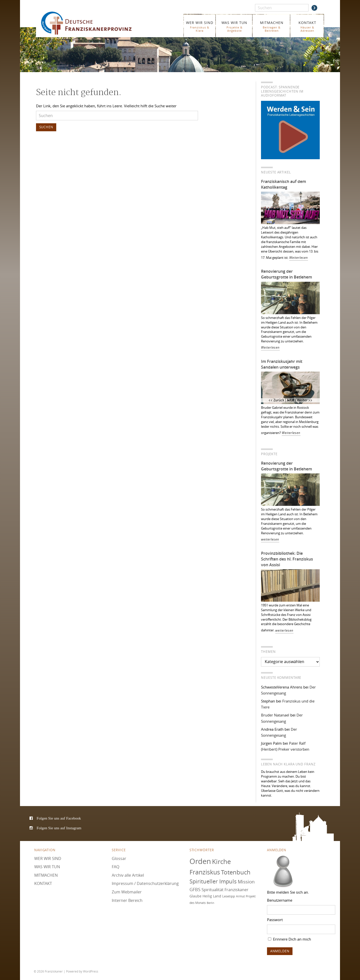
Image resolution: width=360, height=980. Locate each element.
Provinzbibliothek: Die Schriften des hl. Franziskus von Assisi (287, 559)
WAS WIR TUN (234, 26)
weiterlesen (270, 539)
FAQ (115, 867)
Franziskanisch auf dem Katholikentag (283, 184)
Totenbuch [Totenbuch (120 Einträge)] (236, 872)
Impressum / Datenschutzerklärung (145, 883)
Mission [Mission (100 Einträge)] (246, 882)
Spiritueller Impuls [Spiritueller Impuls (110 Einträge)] (213, 881)
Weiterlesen (299, 258)
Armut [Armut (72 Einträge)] (240, 896)
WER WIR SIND (200, 26)
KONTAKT (307, 26)
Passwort (275, 920)
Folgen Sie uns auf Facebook (59, 818)
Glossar (119, 858)
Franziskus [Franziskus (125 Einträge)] (205, 872)
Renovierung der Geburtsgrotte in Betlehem (286, 274)
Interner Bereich (127, 900)
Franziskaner (94, 23)
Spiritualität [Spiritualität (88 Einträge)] (212, 890)
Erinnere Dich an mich (289, 939)
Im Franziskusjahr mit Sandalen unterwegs (282, 364)
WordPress (91, 971)
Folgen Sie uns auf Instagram (59, 828)
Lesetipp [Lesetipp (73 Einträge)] (229, 896)
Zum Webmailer (127, 892)
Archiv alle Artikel (128, 875)
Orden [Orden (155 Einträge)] (200, 861)
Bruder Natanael (275, 715)
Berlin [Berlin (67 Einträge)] (210, 903)
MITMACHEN (272, 26)
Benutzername (280, 900)
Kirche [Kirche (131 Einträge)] (221, 861)
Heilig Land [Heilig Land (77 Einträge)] (212, 896)
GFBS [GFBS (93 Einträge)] (195, 889)
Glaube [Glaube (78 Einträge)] (195, 896)
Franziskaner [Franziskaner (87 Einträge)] (236, 890)
